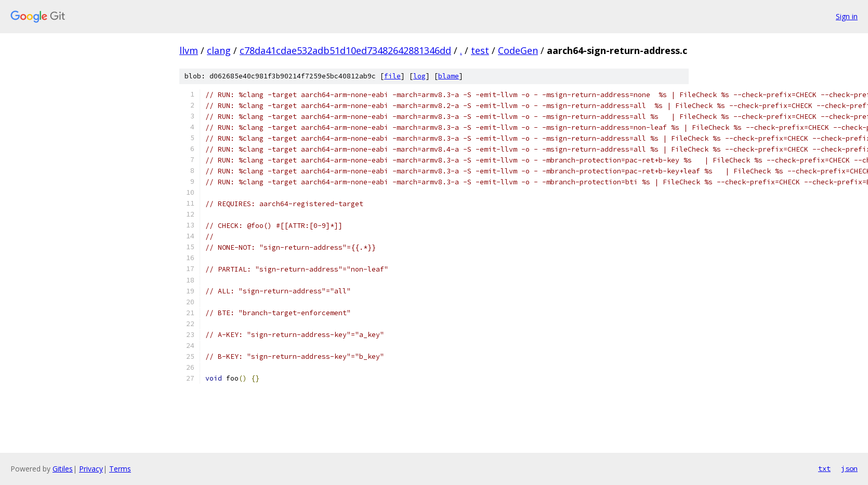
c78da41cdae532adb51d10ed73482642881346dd (345, 50)
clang (219, 50)
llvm (189, 50)
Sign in (847, 16)
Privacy (91, 469)
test (480, 50)
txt (824, 468)
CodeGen (518, 50)
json (849, 468)
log (419, 76)
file (392, 76)
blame (449, 76)
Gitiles (63, 469)
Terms (120, 469)
